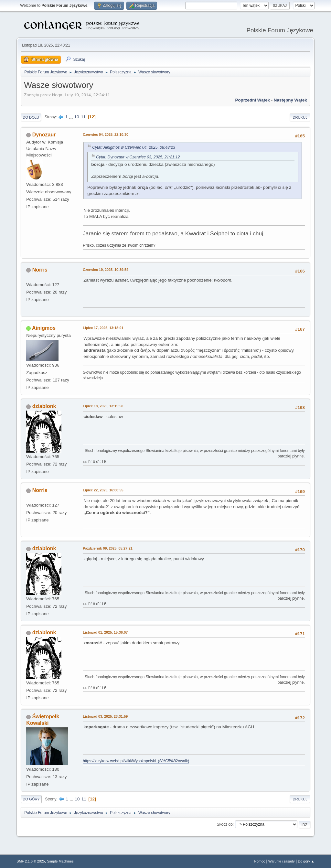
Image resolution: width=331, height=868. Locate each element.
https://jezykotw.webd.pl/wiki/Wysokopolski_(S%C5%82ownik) (136, 761)
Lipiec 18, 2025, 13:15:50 (103, 406)
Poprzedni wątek (253, 100)
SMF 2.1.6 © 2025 (31, 861)
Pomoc (260, 861)
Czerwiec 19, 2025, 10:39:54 (106, 270)
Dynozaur (44, 135)
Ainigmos (44, 328)
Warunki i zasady (282, 861)
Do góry (31, 799)
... (72, 117)
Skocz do (225, 824)
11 (83, 117)
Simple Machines (60, 861)
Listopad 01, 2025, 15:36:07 (105, 632)
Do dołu (31, 117)
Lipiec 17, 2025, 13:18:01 (103, 328)
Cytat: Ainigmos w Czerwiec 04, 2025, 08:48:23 (134, 147)
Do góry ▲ (306, 861)
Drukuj (300, 117)
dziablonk (44, 406)
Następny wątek (290, 100)
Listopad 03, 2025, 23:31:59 (105, 716)
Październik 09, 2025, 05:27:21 (107, 548)
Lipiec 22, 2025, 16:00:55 (103, 490)
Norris (40, 270)
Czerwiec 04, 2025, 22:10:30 (106, 134)
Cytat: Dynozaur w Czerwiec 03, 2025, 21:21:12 (138, 157)
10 (77, 117)
